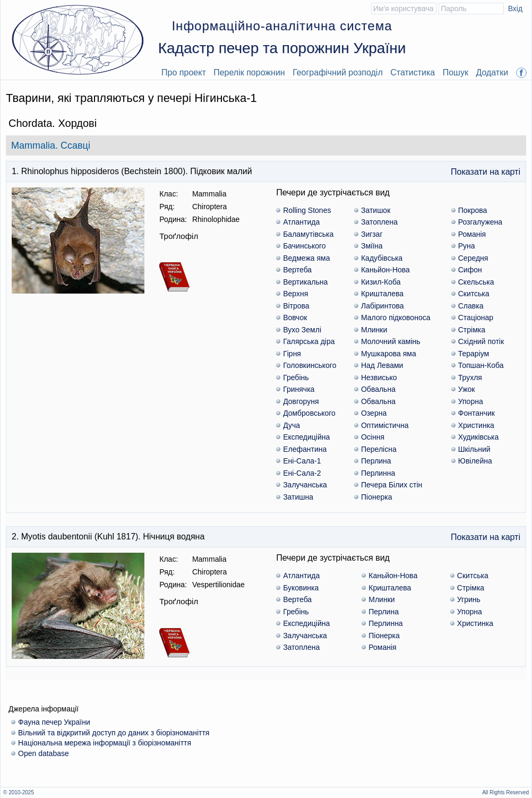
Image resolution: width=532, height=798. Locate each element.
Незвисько (379, 377)
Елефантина (305, 449)
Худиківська (479, 437)
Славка (471, 306)
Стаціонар (476, 318)
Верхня (295, 294)
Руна (467, 246)
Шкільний (474, 449)
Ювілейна (475, 461)
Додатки (492, 72)
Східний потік (481, 341)
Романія (472, 234)
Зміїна (372, 246)
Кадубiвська (382, 258)
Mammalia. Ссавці (51, 145)
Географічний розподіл (338, 72)
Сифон (470, 270)
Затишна (298, 497)
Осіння (373, 437)
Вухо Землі (302, 330)
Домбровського (309, 413)
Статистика (413, 72)
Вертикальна (305, 282)
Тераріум (474, 354)
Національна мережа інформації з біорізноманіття (105, 743)
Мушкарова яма (389, 354)
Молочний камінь (391, 341)
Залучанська (305, 485)
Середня (473, 258)
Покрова (473, 210)
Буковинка (301, 588)
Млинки (374, 330)
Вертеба (297, 270)
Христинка (476, 425)
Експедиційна (306, 437)
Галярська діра (309, 341)
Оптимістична (385, 425)
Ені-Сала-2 (302, 473)
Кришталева (382, 294)
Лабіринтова (383, 306)
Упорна (471, 401)
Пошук (456, 72)
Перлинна (378, 473)
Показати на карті (486, 172)
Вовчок (295, 318)
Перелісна (379, 449)
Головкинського (310, 365)
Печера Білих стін (392, 485)
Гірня (292, 354)
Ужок (467, 389)
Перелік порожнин (249, 72)
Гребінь (296, 377)
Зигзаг (372, 234)
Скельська (476, 282)
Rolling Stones (307, 210)
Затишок (376, 210)
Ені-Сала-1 (302, 461)
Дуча (291, 425)
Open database (44, 753)
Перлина (376, 461)
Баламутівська (308, 234)
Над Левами (382, 365)
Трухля (470, 377)
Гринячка (299, 389)
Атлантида (301, 222)
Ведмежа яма (306, 258)
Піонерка (376, 497)
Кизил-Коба (381, 282)
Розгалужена (480, 222)
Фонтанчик (477, 413)
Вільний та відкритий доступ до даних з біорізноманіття (114, 733)
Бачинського (304, 246)
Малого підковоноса (396, 318)
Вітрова (296, 306)
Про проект (184, 72)
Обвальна (378, 389)
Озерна (374, 413)
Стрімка (472, 330)
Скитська (474, 294)
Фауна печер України (54, 722)
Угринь (469, 599)
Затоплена (379, 222)
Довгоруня (301, 401)
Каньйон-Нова (385, 270)
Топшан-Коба (481, 365)
